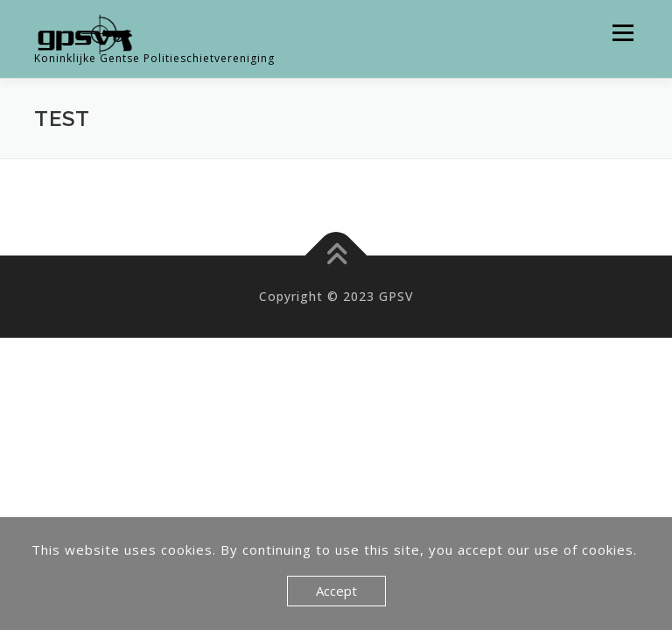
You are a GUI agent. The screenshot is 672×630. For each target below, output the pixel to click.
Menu (623, 33)
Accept (336, 591)
